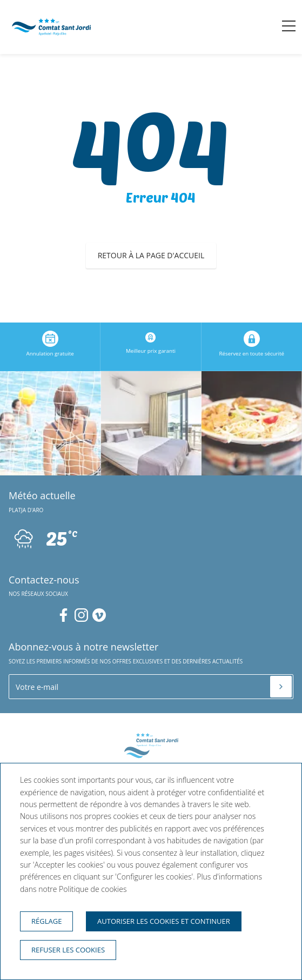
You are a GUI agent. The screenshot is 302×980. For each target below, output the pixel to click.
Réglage (46, 921)
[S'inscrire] (281, 687)
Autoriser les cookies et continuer (164, 921)
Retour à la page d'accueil (151, 255)
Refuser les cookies (68, 950)
